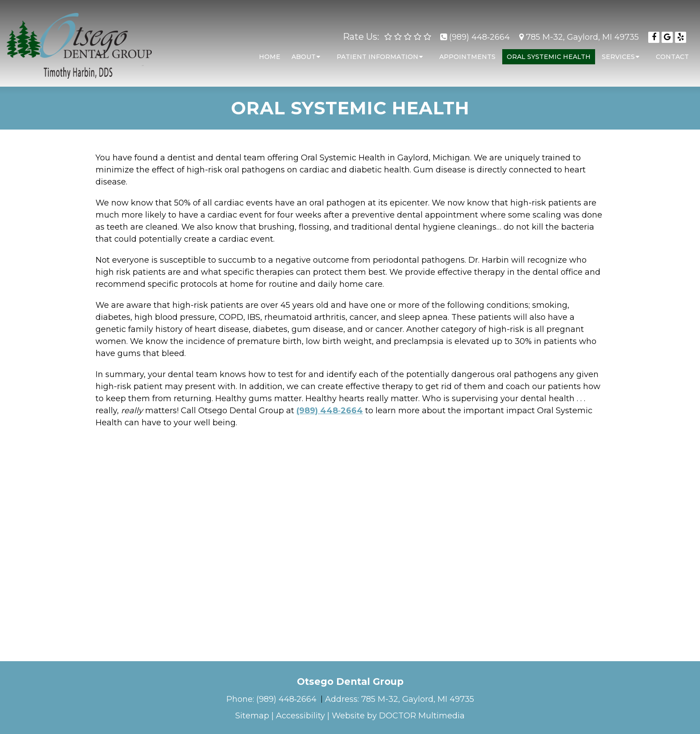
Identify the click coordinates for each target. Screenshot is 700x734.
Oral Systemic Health (549, 52)
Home (270, 52)
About (304, 52)
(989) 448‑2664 (479, 33)
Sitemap (252, 716)
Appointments (467, 52)
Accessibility (300, 716)
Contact (672, 52)
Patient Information (377, 52)
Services (618, 52)
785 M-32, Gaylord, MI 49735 (582, 33)
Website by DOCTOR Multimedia (398, 716)
